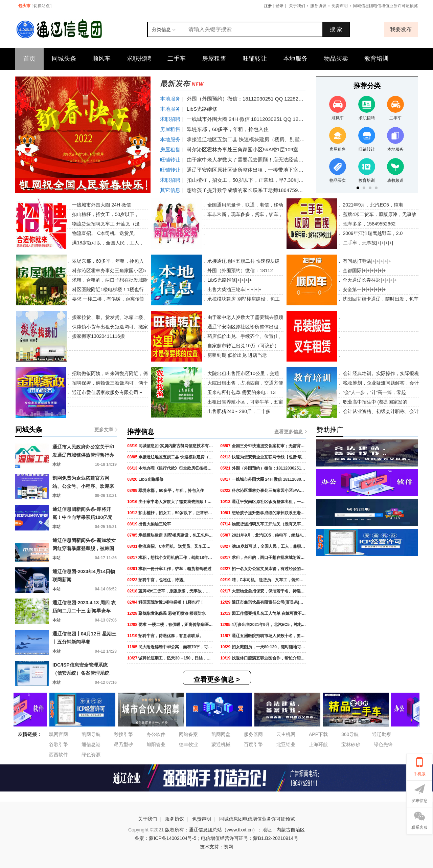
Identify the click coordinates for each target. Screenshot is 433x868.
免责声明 (340, 6)
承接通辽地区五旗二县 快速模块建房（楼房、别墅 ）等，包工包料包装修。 (272, 139)
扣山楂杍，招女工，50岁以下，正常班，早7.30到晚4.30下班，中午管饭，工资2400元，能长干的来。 (301, 180)
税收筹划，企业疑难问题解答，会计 (380, 383)
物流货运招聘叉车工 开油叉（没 (106, 224)
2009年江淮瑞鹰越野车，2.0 (372, 233)
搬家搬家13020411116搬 (98, 336)
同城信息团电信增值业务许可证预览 (385, 6)
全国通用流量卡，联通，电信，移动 (245, 205)
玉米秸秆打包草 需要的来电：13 (241, 392)
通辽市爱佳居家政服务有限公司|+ (107, 392)
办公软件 (156, 734)
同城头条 (64, 59)
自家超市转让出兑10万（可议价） (243, 346)
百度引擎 (253, 744)
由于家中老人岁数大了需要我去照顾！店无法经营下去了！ (253, 160)
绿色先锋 (383, 744)
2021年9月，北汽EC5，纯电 (372, 205)
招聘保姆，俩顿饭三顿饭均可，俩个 (109, 383)
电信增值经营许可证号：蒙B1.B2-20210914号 (249, 838)
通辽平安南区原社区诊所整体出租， (245, 327)
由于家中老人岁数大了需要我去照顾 (245, 317)
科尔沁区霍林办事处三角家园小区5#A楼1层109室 (243, 149)
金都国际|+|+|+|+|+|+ (363, 270)
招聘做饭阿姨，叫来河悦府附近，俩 (109, 373)
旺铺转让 (255, 59)
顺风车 (101, 59)
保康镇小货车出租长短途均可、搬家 (109, 327)
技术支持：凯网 (216, 847)
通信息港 (91, 744)
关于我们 (297, 6)
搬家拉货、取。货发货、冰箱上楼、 (109, 317)
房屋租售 (214, 59)
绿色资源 (91, 755)
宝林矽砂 (351, 744)
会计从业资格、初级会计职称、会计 (380, 411)
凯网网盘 (221, 734)
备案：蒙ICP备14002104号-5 (165, 838)
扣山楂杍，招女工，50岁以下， (105, 214)
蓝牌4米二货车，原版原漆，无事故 (379, 214)
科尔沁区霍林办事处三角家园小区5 (108, 270)
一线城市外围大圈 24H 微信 (101, 205)
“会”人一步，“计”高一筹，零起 (374, 392)
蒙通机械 (221, 744)
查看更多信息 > (217, 679)
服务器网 (253, 734)
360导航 (350, 734)
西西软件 (59, 755)
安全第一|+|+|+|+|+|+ (363, 289)
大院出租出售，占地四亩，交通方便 (245, 383)
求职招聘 (139, 59)
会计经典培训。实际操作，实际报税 (380, 373)
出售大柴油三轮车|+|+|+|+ (234, 289)
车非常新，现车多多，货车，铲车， (245, 214)
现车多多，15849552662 (369, 224)
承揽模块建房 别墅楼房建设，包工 (243, 299)
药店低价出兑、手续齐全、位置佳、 (245, 336)
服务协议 (318, 6)
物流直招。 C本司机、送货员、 (105, 233)
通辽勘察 (382, 734)
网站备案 (188, 734)
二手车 (177, 59)
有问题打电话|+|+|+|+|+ (366, 261)
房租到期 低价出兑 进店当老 (237, 355)
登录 (279, 6)
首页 (29, 59)
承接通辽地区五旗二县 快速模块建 (243, 261)
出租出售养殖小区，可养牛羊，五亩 (245, 402)
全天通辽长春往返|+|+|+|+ (369, 280)
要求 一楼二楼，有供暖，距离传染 (108, 299)
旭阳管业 (156, 744)
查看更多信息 (290, 432)
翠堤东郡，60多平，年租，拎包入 (107, 261)
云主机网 (286, 734)
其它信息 (170, 190)
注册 (268, 6)
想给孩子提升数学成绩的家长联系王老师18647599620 (248, 190)
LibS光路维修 (202, 109)
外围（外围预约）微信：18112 (240, 270)
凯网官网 (59, 734)
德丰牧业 (188, 744)
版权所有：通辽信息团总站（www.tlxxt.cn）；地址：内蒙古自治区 (235, 830)
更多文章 (106, 430)
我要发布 (401, 29)
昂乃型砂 (123, 744)
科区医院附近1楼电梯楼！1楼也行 (107, 289)
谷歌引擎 (59, 744)
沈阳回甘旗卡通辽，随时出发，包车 (380, 299)
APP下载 (318, 734)
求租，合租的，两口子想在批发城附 (109, 280)
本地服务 (295, 59)
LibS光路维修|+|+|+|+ (229, 280)
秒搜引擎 (123, 734)
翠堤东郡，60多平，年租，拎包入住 (228, 129)
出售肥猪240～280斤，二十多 (238, 411)
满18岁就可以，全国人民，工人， (107, 243)
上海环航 (318, 744)
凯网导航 (91, 734)
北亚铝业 (286, 744)
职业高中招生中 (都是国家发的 (374, 402)
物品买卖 (336, 59)
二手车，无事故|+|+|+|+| (368, 243)
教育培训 (377, 59)
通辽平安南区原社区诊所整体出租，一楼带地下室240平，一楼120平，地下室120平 (281, 170)
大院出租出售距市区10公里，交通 (242, 373)
